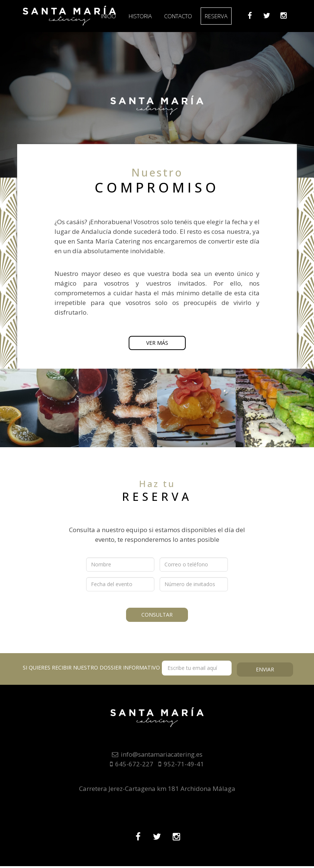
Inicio (112, 16)
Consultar (157, 614)
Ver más (157, 344)
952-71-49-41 (181, 766)
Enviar (265, 670)
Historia (144, 16)
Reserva (222, 16)
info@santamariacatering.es (157, 756)
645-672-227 (132, 766)
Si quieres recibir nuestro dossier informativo (127, 670)
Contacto (183, 16)
